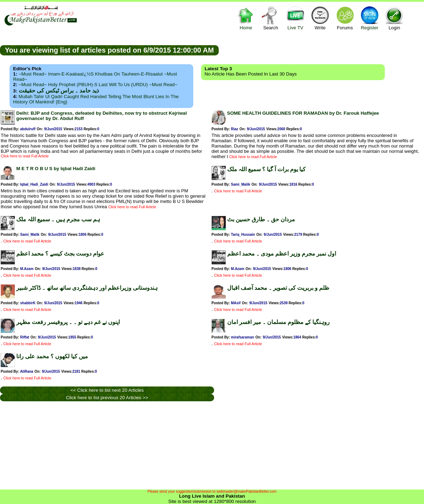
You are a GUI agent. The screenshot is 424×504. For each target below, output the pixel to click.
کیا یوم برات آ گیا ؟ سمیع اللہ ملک (266, 169)
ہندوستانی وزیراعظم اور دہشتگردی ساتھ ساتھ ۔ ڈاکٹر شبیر (87, 288)
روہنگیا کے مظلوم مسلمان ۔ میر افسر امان (278, 322)
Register (370, 18)
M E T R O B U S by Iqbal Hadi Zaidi (56, 169)
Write (320, 18)
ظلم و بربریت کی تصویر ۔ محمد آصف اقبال (278, 288)
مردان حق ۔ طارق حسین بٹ (261, 219)
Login (394, 18)
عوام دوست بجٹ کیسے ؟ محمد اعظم (60, 254)
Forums (345, 18)
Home (246, 18)
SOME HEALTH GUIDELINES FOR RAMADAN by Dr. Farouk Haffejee (303, 113)
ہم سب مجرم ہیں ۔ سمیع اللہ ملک (58, 219)
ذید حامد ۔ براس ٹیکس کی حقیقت (59, 91)
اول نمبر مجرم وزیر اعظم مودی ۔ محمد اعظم (282, 254)
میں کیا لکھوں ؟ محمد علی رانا (52, 356)
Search (271, 18)
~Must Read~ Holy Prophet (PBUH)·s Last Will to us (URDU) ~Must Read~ (98, 85)
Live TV (295, 18)
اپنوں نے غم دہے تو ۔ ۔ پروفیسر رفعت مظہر (68, 322)
